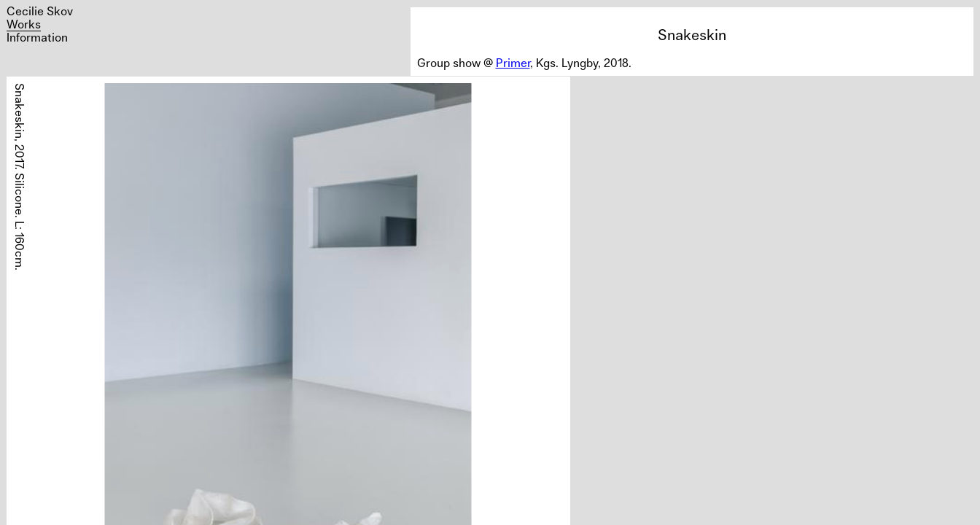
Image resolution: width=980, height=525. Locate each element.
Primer (513, 63)
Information (37, 37)
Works (24, 24)
